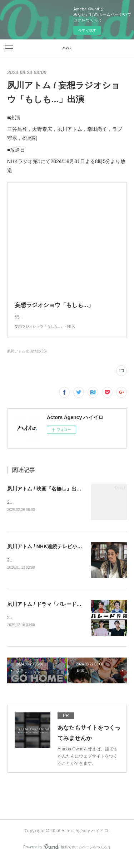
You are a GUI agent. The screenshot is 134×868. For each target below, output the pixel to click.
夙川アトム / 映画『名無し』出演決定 (49, 496)
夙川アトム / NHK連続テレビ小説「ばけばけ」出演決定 (70, 554)
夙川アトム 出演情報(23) (27, 358)
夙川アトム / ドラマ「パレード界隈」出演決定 (59, 612)
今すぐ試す (87, 30)
